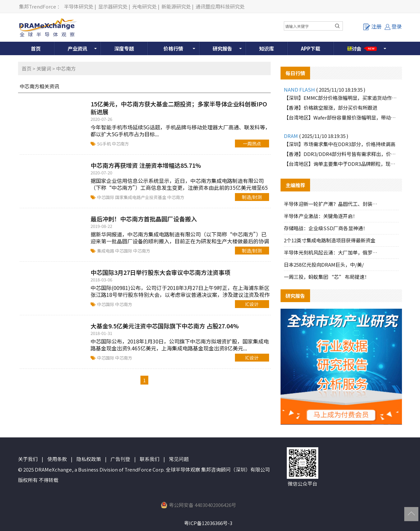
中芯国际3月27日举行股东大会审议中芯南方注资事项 (160, 272)
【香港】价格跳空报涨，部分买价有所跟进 (331, 108)
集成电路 (106, 251)
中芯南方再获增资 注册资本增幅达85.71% (146, 165)
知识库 (267, 48)
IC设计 (252, 304)
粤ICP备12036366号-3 (208, 523)
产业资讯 (77, 48)
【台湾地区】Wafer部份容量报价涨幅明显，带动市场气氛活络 (341, 117)
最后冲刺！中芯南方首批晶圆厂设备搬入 (144, 219)
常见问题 (179, 459)
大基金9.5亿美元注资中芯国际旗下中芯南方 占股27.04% (165, 326)
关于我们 (28, 459)
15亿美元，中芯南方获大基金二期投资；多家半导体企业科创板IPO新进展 (179, 108)
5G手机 (105, 144)
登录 (393, 26)
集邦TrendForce (38, 6)
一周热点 (252, 144)
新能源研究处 (176, 6)
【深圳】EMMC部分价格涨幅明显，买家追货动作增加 (341, 98)
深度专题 (124, 48)
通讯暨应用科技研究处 (220, 6)
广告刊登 (120, 459)
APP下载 (311, 48)
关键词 (44, 68)
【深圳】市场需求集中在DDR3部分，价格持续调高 (340, 144)
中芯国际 (106, 197)
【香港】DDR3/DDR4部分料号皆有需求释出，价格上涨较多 (341, 154)
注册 (372, 26)
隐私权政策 (89, 459)
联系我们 (150, 459)
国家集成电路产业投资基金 (141, 197)
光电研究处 (145, 6)
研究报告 (222, 48)
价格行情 (173, 48)
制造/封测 (252, 197)
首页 (36, 48)
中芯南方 (120, 144)
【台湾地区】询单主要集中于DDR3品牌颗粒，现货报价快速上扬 (341, 164)
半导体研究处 (79, 6)
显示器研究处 (113, 6)
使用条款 (57, 459)
